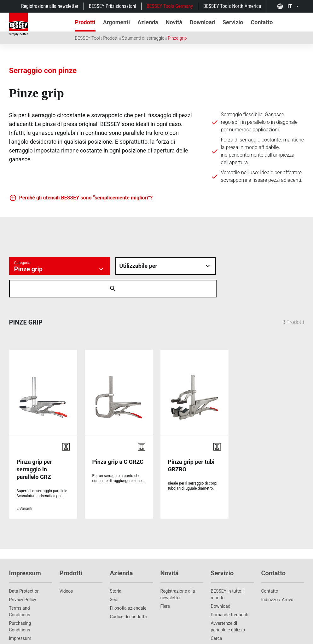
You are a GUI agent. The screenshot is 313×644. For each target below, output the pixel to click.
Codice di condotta (128, 594)
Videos (66, 568)
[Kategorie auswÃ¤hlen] (60, 266)
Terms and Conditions (20, 589)
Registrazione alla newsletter (50, 6)
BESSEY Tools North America (232, 6)
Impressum (20, 616)
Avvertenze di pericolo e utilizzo (228, 604)
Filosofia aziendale (128, 585)
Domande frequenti (230, 592)
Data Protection (24, 568)
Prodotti (111, 38)
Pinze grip (177, 38)
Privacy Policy (23, 577)
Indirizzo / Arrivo (277, 577)
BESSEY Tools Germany (170, 6)
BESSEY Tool (87, 38)
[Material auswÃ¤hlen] (165, 266)
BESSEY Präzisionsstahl (113, 6)
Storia (116, 568)
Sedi (114, 577)
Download (221, 584)
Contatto (270, 568)
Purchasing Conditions (20, 604)
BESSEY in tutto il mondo (228, 572)
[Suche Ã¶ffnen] (230, 266)
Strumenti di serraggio (143, 38)
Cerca (217, 616)
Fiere (165, 584)
